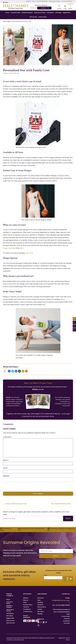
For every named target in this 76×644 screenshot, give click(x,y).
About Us (40, 598)
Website (6, 476)
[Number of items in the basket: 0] (70, 7)
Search (68, 518)
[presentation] (14, 486)
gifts (22, 248)
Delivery (26, 598)
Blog (9, 21)
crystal (11, 248)
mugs (5, 248)
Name (6, 460)
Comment (8, 437)
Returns (26, 600)
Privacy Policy (28, 605)
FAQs (25, 602)
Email (6, 468)
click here (29, 253)
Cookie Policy (28, 612)
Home (5, 21)
